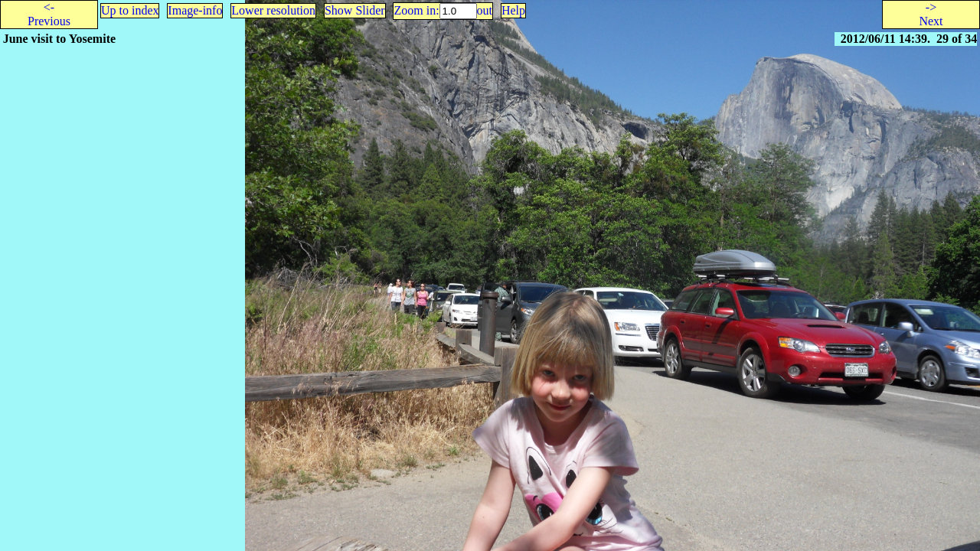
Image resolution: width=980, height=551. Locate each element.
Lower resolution (273, 10)
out (485, 10)
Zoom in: (416, 10)
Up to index (130, 10)
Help (513, 10)
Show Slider (355, 10)
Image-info (195, 10)
